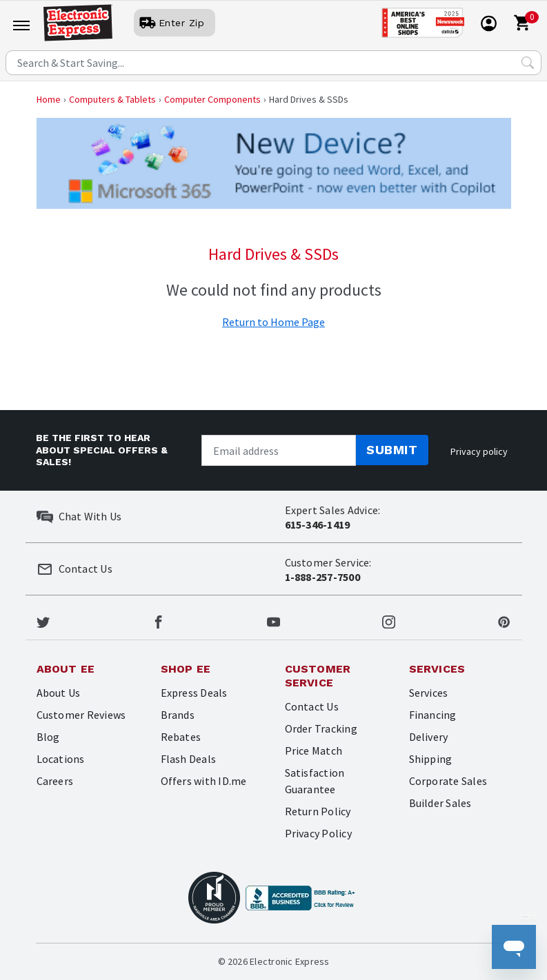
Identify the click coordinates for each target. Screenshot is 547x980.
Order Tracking (321, 728)
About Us (59, 693)
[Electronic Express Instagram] (389, 620)
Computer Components (212, 99)
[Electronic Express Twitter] (43, 620)
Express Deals (194, 693)
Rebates (181, 737)
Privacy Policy (318, 833)
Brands (178, 715)
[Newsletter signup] (279, 450)
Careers (55, 781)
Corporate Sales (448, 781)
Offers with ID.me (204, 781)
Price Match (314, 751)
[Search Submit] (528, 63)
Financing (433, 715)
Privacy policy (479, 451)
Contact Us (312, 706)
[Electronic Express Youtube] (273, 620)
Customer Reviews (81, 715)
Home (49, 99)
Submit (392, 450)
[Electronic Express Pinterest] (504, 620)
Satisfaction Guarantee (315, 781)
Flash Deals (189, 759)
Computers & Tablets (112, 99)
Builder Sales (440, 803)
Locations (61, 759)
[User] (175, 23)
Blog (48, 737)
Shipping (431, 759)
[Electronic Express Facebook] (158, 620)
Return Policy (318, 811)
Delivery (429, 737)
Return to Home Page (273, 322)
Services (429, 693)
